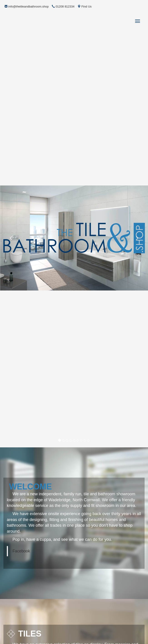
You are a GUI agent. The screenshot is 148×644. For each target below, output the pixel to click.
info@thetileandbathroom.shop (27, 6)
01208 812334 (63, 6)
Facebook (21, 551)
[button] (11, 238)
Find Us (84, 6)
